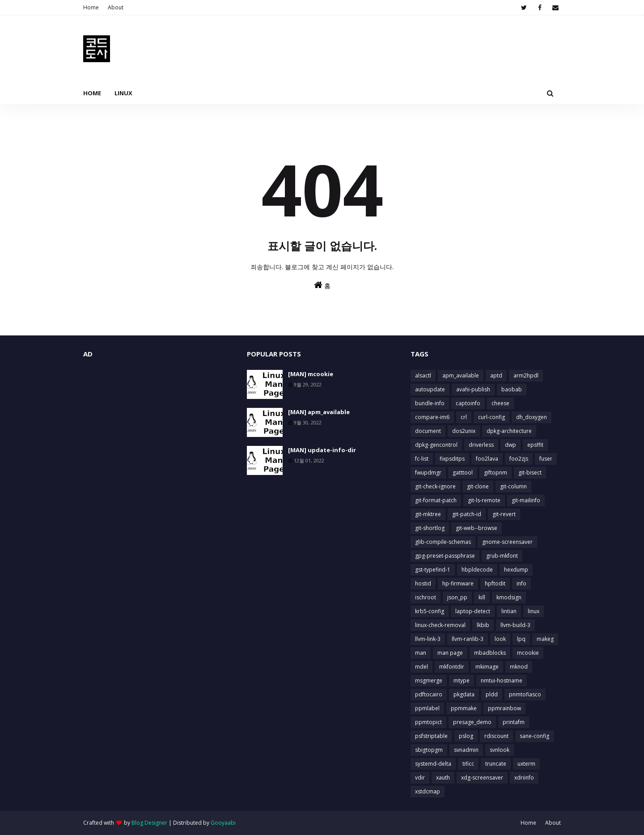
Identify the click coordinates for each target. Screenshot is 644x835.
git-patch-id (467, 514)
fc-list (422, 459)
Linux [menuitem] (123, 93)
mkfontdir (452, 667)
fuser (546, 459)
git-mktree (428, 514)
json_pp (457, 597)
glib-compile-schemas (443, 542)
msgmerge (429, 680)
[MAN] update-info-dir (322, 450)
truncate (496, 764)
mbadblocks (490, 653)
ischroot (426, 597)
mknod (519, 667)
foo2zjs (519, 459)
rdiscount (496, 736)
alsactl (423, 375)
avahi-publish (473, 389)
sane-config (534, 736)
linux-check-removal (440, 625)
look (500, 639)
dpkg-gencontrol (436, 445)
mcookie (528, 653)
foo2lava (487, 459)
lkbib (483, 625)
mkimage (487, 667)
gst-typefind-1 (433, 570)
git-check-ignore (435, 486)
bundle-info (430, 403)
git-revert (504, 514)
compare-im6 (432, 417)
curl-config (491, 417)
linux (534, 611)
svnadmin (466, 750)
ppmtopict (428, 722)
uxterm (526, 764)
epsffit (535, 445)
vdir (420, 778)
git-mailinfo (526, 500)
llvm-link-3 (428, 639)
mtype (462, 680)
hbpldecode (477, 570)
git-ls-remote (484, 500)
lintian (509, 611)
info (521, 583)
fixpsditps (452, 459)
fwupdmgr (428, 473)
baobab (512, 389)
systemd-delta (433, 764)
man (421, 653)
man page (450, 653)
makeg (545, 639)
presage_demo (472, 722)
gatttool (463, 473)
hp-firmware (458, 583)
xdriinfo (524, 778)
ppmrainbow (504, 708)
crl (464, 417)
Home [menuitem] (92, 93)
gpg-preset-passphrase (445, 556)
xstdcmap (428, 791)
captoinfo (468, 403)
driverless (481, 445)
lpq (521, 639)
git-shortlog (430, 528)
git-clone (478, 486)
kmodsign (509, 597)
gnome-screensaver (507, 542)
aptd (496, 375)
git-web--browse (477, 528)
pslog (466, 736)
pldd (492, 694)
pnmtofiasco (525, 694)
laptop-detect (473, 611)
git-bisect (530, 473)
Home (91, 7)
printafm (514, 722)
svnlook (500, 750)
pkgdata (464, 694)
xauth (443, 778)
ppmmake (464, 708)
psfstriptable (431, 736)
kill (482, 597)
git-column (513, 486)
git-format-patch (436, 500)
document (428, 431)
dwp (511, 445)
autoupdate (430, 389)
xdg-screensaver (482, 778)
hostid (423, 583)
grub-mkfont (502, 556)
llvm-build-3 (515, 625)
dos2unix (464, 431)
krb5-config (430, 611)
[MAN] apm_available (319, 412)
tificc (468, 764)
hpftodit (495, 583)
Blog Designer (149, 823)
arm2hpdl (526, 375)
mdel (422, 667)
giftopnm (496, 473)
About (116, 7)
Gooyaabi (223, 823)
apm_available (461, 375)
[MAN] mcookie (311, 374)
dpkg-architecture (509, 431)
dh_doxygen (532, 417)
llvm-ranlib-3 (468, 639)
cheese (500, 403)
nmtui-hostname (502, 680)
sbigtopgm (429, 750)
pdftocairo (429, 694)
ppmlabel (427, 708)
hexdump (516, 570)
